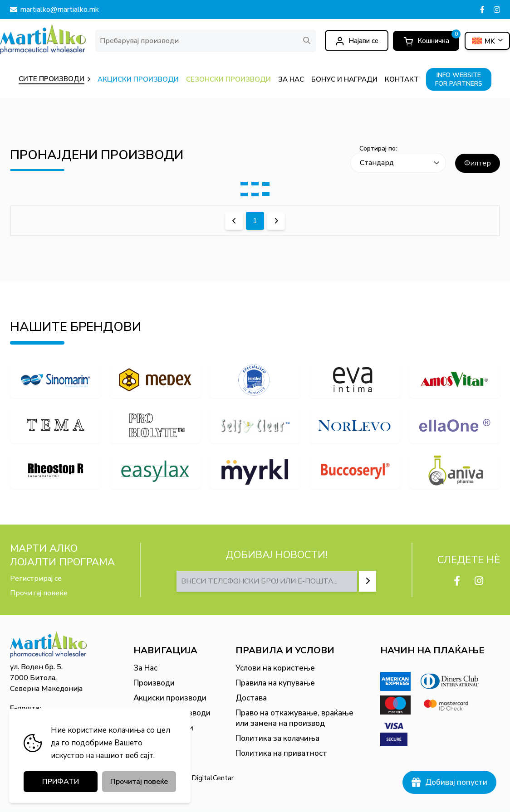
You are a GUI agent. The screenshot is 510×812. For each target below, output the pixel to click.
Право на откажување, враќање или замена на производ (294, 718)
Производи (154, 683)
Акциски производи (170, 698)
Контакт (149, 743)
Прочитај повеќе (39, 593)
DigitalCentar (213, 778)
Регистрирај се (36, 579)
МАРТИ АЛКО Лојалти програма (62, 555)
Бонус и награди (163, 728)
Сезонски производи (172, 713)
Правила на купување (275, 683)
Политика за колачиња (277, 738)
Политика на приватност (281, 753)
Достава (251, 698)
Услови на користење (275, 668)
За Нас (145, 668)
